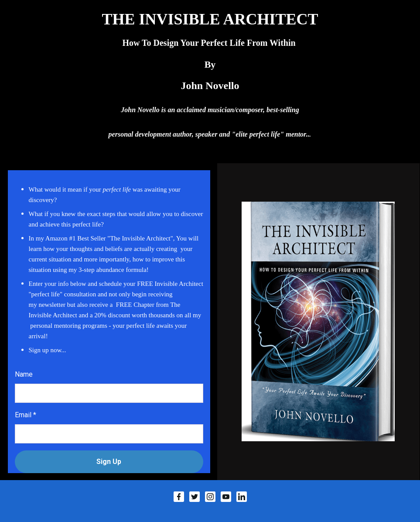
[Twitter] (195, 497)
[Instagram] (210, 497)
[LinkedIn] (242, 497)
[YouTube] (226, 497)
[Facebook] (179, 497)
